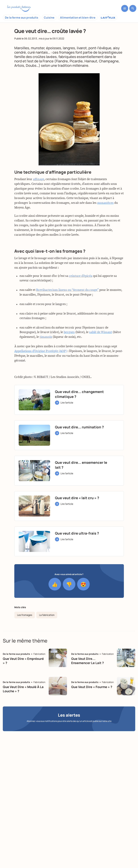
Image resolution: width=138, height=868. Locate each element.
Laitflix (108, 18)
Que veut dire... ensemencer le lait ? (87, 661)
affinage (38, 194)
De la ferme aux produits (22, 18)
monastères (105, 218)
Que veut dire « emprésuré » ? (23, 661)
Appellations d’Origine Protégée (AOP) (41, 366)
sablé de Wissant (101, 347)
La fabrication (47, 615)
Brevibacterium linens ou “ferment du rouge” (67, 305)
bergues (69, 347)
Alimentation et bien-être (78, 18)
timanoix (46, 352)
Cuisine (49, 18)
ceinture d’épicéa (81, 291)
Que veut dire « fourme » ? (92, 687)
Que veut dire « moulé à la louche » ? (23, 689)
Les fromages (25, 615)
